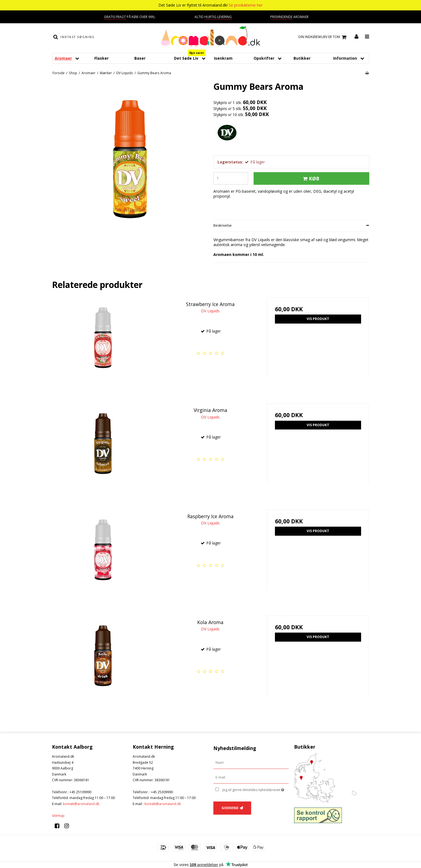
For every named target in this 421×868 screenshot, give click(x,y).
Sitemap (58, 816)
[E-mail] (251, 777)
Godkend (230, 808)
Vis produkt (318, 319)
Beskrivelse (223, 225)
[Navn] (251, 762)
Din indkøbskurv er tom (323, 37)
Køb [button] (310, 178)
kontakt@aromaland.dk (81, 804)
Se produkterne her (246, 5)
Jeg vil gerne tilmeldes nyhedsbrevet (255, 789)
